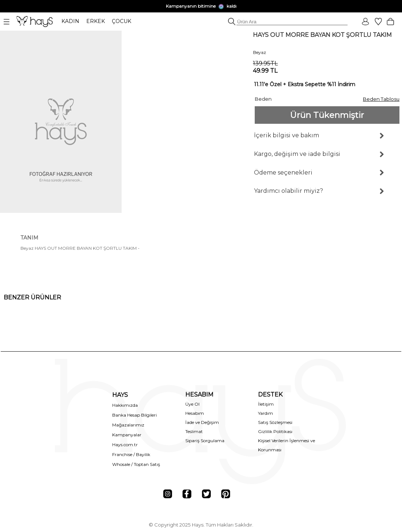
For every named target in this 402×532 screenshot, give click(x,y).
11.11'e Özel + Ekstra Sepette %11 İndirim (305, 84)
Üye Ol (192, 404)
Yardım (266, 413)
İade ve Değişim (202, 422)
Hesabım (195, 413)
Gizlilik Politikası (275, 431)
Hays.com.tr (125, 445)
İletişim (266, 404)
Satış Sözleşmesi (275, 422)
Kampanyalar (127, 435)
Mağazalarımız (128, 425)
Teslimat (194, 431)
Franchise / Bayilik (131, 454)
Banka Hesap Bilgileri (134, 415)
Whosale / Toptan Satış (136, 464)
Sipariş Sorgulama (205, 441)
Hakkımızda (125, 405)
